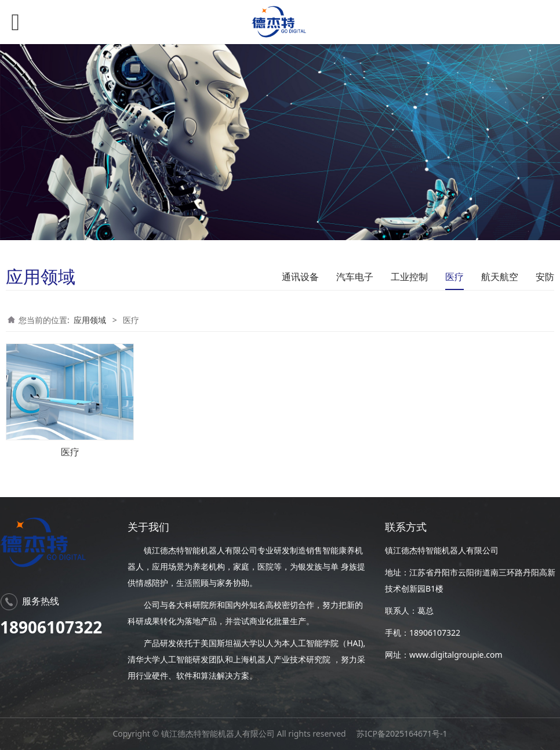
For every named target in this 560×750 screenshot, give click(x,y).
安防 (545, 277)
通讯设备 (300, 277)
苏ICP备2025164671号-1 (402, 733)
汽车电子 (355, 277)
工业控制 (409, 277)
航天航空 (500, 277)
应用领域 (90, 320)
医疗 (454, 277)
